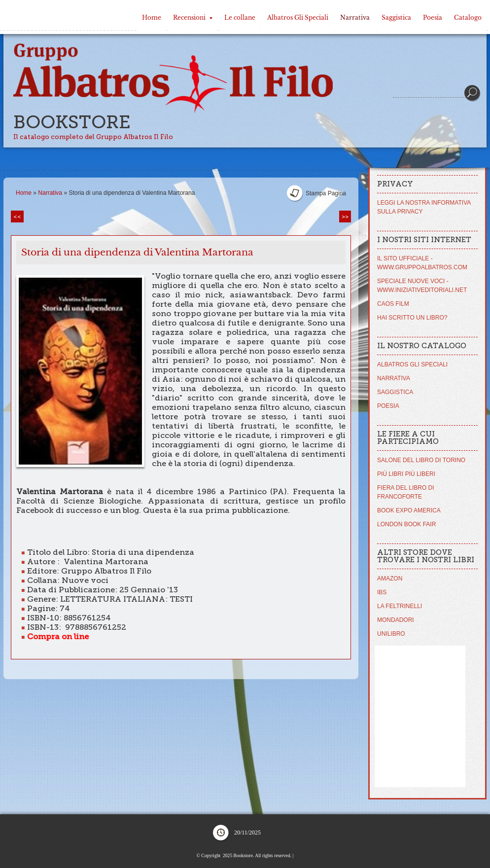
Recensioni (193, 18)
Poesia (433, 18)
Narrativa (355, 18)
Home (152, 18)
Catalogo (468, 18)
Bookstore (72, 122)
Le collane (240, 18)
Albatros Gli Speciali (298, 18)
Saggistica (396, 18)
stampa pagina (326, 193)
